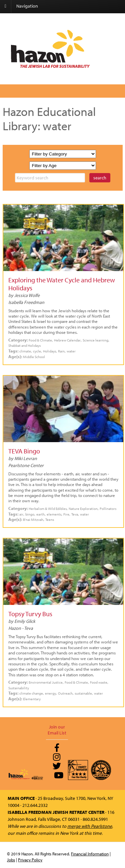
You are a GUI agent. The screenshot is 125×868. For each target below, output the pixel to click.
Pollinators (108, 508)
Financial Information (90, 854)
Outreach (65, 693)
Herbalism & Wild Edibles (48, 508)
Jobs (11, 860)
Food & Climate (40, 340)
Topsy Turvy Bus (30, 614)
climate (25, 351)
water (71, 351)
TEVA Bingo (24, 451)
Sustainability (19, 688)
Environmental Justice (46, 682)
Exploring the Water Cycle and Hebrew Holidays (62, 284)
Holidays (49, 351)
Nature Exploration (83, 508)
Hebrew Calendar (67, 340)
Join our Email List (57, 730)
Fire (66, 514)
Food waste (99, 682)
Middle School (34, 357)
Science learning (95, 340)
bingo (30, 514)
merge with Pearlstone (90, 826)
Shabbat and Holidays (24, 345)
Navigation (27, 6)
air (21, 514)
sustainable (83, 693)
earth (40, 514)
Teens (50, 519)
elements (54, 514)
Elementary (32, 699)
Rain (61, 351)
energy (50, 693)
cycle (37, 351)
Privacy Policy (30, 860)
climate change (31, 693)
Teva (75, 514)
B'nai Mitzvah (33, 519)
